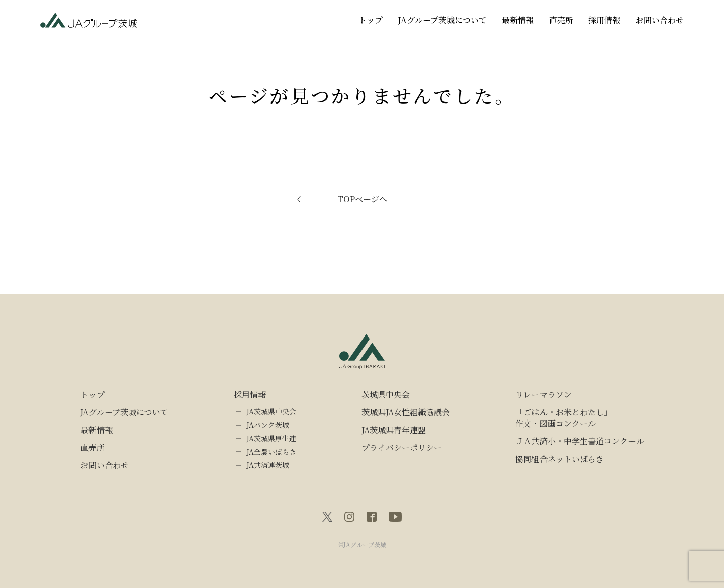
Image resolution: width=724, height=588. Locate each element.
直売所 (561, 20)
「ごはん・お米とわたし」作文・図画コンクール (564, 418)
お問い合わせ (660, 20)
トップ (371, 20)
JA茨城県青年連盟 (394, 430)
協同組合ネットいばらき (560, 459)
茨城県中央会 (386, 395)
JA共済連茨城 (268, 465)
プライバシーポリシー (402, 448)
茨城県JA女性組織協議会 (406, 412)
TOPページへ (362, 199)
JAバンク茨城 (268, 425)
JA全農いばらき (271, 452)
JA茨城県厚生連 (271, 438)
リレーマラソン (544, 395)
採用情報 (604, 20)
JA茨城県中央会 (271, 412)
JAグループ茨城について (442, 20)
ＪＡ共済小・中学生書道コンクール (580, 441)
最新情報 (518, 20)
